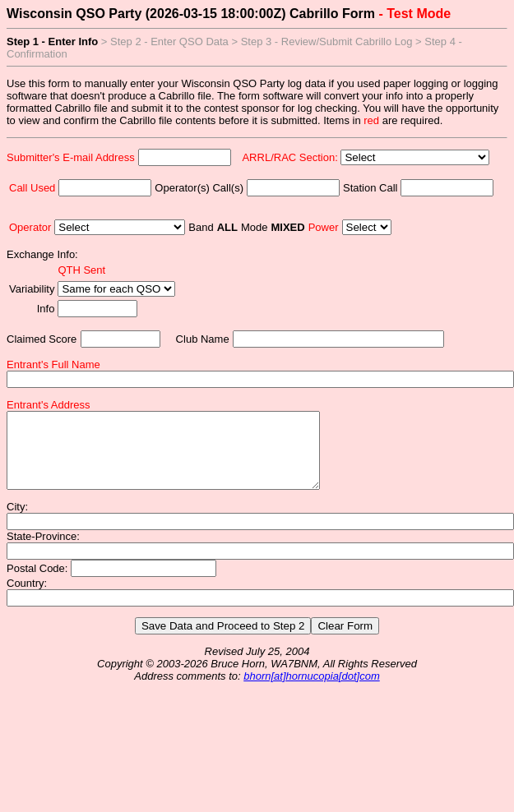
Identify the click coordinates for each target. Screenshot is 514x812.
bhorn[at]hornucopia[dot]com (312, 691)
